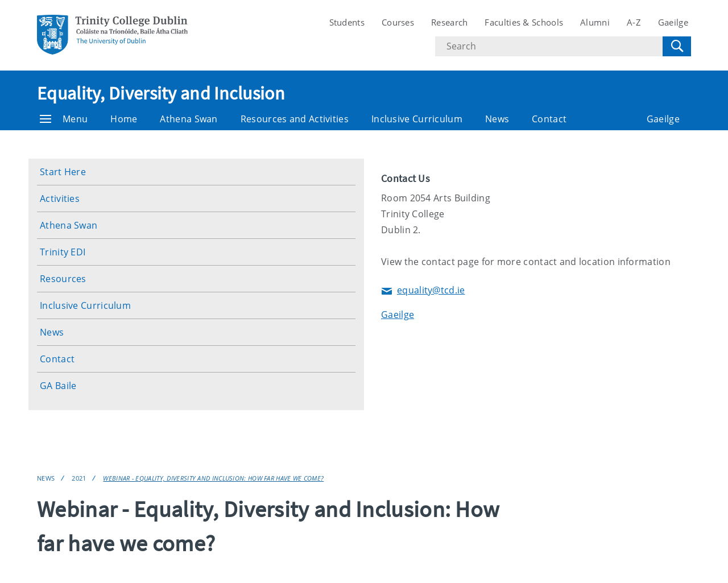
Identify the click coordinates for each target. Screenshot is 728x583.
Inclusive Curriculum (417, 119)
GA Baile (58, 386)
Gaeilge (673, 22)
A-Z (634, 22)
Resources (63, 279)
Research (449, 22)
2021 (79, 478)
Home (124, 119)
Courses (398, 22)
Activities (60, 199)
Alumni (595, 22)
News (497, 119)
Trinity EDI (63, 252)
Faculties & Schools (524, 22)
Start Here (63, 172)
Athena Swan (189, 119)
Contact (549, 119)
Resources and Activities (295, 119)
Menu (64, 119)
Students (347, 22)
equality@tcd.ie (423, 291)
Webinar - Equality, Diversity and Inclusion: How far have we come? (213, 478)
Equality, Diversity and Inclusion (161, 93)
